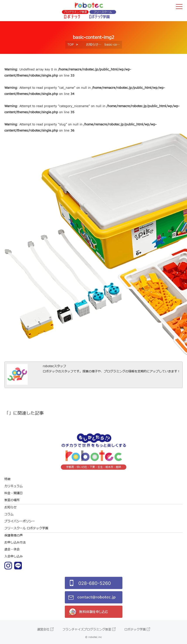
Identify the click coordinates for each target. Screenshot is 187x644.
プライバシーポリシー (20, 521)
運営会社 (43, 629)
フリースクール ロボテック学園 (26, 528)
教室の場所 (12, 500)
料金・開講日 (14, 493)
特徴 (7, 479)
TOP (70, 45)
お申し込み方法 (15, 542)
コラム (9, 514)
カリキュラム (14, 486)
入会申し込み (14, 556)
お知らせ (92, 45)
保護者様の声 (14, 535)
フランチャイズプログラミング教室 (87, 629)
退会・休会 (12, 549)
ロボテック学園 (135, 629)
